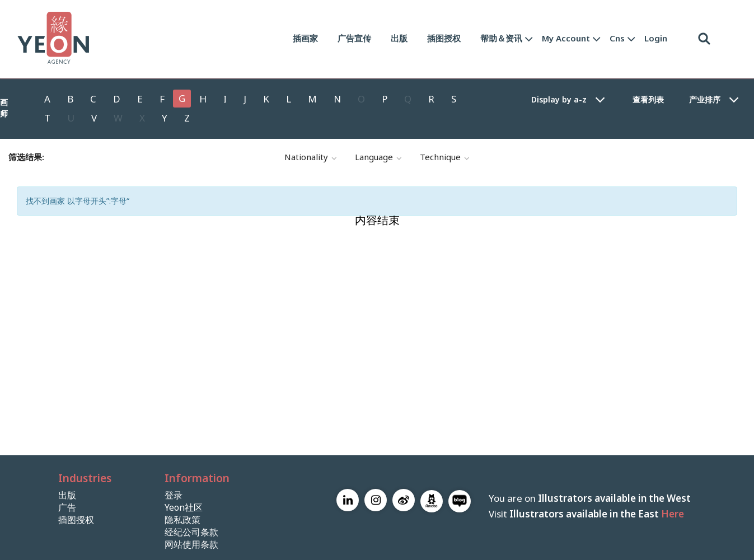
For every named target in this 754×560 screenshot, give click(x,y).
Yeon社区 (184, 508)
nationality (311, 157)
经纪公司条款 (191, 532)
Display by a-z (559, 99)
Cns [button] (617, 38)
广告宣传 (354, 38)
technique (445, 157)
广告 (67, 508)
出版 (399, 38)
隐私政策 (182, 520)
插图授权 (444, 38)
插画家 (305, 38)
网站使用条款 (191, 545)
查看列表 (648, 99)
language (378, 157)
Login (656, 38)
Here (673, 514)
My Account (566, 38)
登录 (174, 495)
